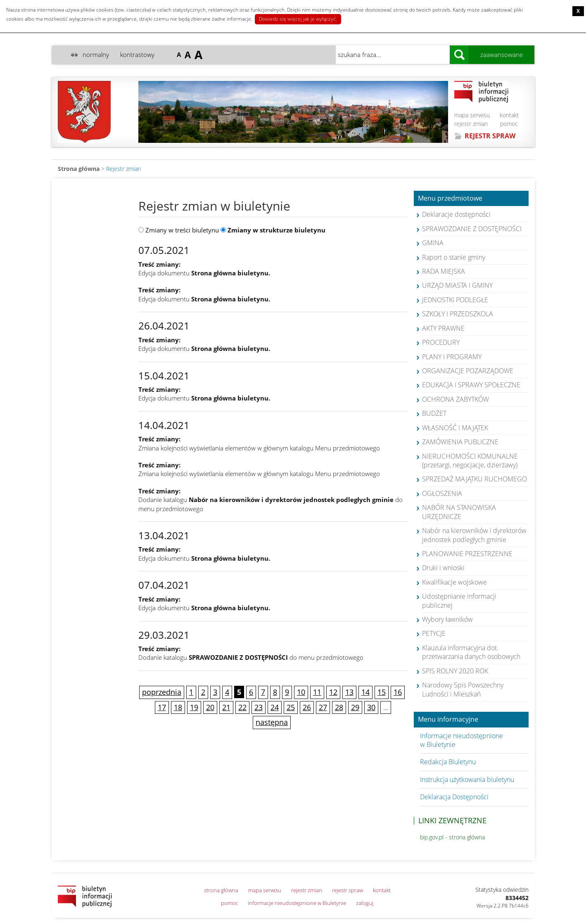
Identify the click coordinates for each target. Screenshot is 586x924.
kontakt (509, 115)
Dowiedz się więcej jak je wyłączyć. (298, 19)
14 (365, 692)
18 (178, 707)
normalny (96, 54)
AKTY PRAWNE (443, 328)
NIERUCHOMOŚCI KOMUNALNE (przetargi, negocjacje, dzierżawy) (470, 461)
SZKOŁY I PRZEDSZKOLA (458, 314)
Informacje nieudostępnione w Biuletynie (461, 740)
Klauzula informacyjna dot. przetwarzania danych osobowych (471, 652)
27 (323, 707)
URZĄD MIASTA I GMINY (457, 285)
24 (275, 707)
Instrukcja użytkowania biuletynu (467, 779)
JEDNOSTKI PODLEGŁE (455, 300)
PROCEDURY (441, 342)
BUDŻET (434, 413)
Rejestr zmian (123, 169)
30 (371, 707)
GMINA (433, 243)
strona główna (221, 890)
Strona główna (79, 169)
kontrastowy (137, 54)
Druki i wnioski (443, 568)
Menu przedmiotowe (450, 199)
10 (301, 692)
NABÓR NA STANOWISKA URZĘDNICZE (459, 512)
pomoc (509, 124)
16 (398, 692)
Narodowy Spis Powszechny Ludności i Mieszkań (463, 689)
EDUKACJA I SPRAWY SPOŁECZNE (471, 385)
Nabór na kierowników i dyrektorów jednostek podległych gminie (474, 535)
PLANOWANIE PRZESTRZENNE (467, 554)
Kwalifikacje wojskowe (454, 582)
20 (210, 707)
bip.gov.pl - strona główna (452, 837)
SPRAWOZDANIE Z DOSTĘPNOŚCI (472, 229)
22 (242, 707)
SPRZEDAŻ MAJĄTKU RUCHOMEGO (474, 479)
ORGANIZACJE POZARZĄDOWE (468, 371)
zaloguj (365, 903)
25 (291, 707)
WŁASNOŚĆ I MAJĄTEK (455, 428)
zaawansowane (502, 54)
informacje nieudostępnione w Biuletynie (297, 903)
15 (382, 692)
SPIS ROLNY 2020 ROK (455, 671)
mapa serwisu (472, 115)
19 (194, 707)
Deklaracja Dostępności (454, 797)
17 (162, 707)
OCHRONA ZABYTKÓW (456, 399)
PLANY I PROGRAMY (452, 357)
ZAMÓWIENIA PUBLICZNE (460, 442)
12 (333, 692)
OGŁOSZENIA (442, 493)
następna (272, 722)
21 (226, 707)
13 (349, 692)
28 (339, 707)
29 (355, 707)
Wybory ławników (447, 619)
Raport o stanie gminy (454, 257)
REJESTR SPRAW (490, 136)
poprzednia (162, 692)
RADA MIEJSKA (444, 271)
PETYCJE (434, 633)
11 (317, 692)
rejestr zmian (471, 124)
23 (259, 707)
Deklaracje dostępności (456, 214)
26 (307, 707)
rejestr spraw (348, 890)
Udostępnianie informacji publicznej (459, 601)
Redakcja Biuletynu (448, 762)
